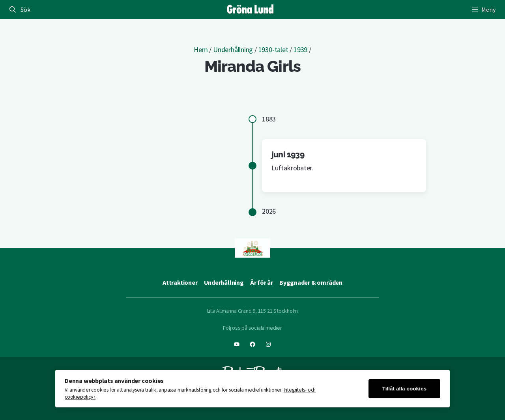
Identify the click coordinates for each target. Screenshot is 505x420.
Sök (25, 9)
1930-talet (273, 49)
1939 (300, 49)
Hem (201, 49)
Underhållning (233, 49)
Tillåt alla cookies (404, 389)
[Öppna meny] (483, 9)
